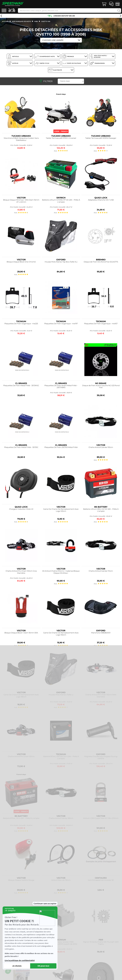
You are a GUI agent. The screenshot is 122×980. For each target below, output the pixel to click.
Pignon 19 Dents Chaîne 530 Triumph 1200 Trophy (101, 943)
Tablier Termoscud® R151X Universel (61, 138)
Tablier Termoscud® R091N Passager (101, 138)
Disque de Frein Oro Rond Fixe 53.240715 (101, 262)
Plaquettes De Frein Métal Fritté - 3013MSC (21, 386)
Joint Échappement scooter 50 (101, 880)
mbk (36, 21)
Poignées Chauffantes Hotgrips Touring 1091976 (101, 757)
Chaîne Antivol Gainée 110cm (101, 571)
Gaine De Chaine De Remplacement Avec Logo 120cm (61, 510)
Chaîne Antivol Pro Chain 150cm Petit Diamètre (101, 696)
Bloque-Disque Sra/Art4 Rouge (21, 880)
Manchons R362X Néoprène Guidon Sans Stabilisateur (21, 139)
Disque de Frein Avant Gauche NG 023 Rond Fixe (101, 387)
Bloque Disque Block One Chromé (21, 262)
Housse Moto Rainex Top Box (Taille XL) (61, 262)
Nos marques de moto (21, 21)
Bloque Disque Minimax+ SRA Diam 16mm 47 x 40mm (21, 201)
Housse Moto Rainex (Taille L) (61, 695)
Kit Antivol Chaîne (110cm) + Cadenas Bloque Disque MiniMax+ (61, 572)
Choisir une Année (53, 40)
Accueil (5, 21)
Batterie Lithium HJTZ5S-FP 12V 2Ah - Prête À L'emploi (61, 201)
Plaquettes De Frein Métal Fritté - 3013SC (21, 447)
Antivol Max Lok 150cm (61, 880)
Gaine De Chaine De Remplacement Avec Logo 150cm (61, 634)
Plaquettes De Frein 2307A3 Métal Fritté (61, 447)
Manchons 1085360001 (101, 633)
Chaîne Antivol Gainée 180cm (61, 818)
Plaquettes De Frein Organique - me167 (101, 324)
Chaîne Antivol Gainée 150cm (101, 447)
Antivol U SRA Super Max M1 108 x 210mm (101, 818)
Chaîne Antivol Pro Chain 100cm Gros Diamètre (21, 572)
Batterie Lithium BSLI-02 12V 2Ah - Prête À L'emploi (101, 510)
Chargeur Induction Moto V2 (21, 509)
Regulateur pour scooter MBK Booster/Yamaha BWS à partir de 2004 (61, 943)
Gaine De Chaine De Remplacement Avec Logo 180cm (21, 696)
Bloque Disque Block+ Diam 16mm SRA (21, 633)
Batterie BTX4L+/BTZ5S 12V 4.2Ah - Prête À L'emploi (61, 757)
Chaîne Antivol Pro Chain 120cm (21, 756)
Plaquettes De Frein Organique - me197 (61, 324)
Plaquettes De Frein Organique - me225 (21, 324)
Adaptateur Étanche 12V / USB (101, 200)
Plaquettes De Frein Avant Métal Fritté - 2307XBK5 (61, 387)
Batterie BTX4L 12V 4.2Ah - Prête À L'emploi (21, 818)
